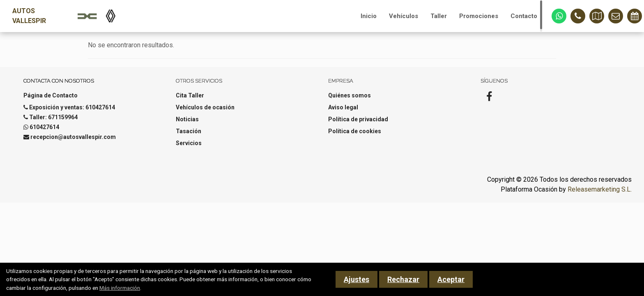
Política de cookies (355, 131)
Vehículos (404, 16)
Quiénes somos (350, 95)
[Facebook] (489, 99)
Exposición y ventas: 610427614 (72, 107)
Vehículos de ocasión (205, 107)
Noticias (187, 119)
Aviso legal (343, 107)
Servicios (189, 143)
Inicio (369, 16)
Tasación (189, 131)
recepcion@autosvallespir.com (73, 137)
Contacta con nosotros (59, 81)
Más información (120, 288)
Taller (439, 16)
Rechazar (403, 279)
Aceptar (451, 279)
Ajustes (356, 279)
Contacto (524, 16)
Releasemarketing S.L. (600, 189)
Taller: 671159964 (53, 117)
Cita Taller (190, 95)
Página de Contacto (51, 95)
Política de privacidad (358, 119)
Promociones (479, 16)
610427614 (44, 127)
